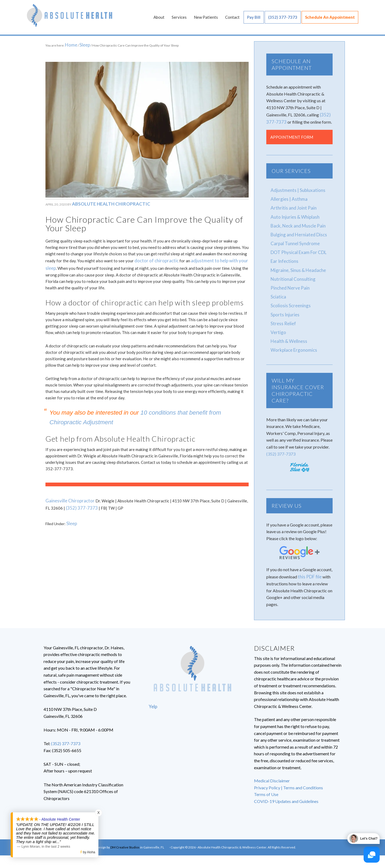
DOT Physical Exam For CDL (297, 249)
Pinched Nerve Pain (288, 283)
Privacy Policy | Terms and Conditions (288, 778)
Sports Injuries (284, 308)
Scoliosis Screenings (289, 299)
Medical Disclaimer (272, 772)
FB (167, 838)
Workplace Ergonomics (292, 342)
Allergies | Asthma (287, 198)
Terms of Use (266, 785)
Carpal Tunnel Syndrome (293, 240)
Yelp (153, 697)
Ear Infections (283, 257)
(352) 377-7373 (75, 501)
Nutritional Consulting (291, 274)
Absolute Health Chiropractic (70, 19)
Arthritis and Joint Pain (291, 206)
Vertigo (278, 325)
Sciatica (278, 291)
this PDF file (309, 568)
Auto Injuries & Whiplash (293, 215)
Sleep (71, 515)
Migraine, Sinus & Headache (296, 266)
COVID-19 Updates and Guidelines (286, 792)
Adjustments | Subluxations (295, 190)
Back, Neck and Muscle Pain (297, 223)
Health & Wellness (287, 333)
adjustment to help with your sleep (216, 256)
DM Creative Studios (125, 838)
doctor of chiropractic (154, 256)
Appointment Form (292, 137)
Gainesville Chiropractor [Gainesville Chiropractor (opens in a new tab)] (67, 494)
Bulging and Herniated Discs (297, 232)
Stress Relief (282, 316)
